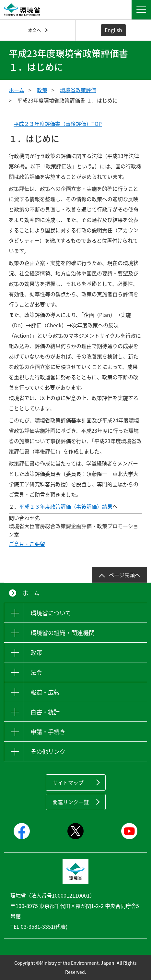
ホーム (17, 90)
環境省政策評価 (78, 90)
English (113, 30)
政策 (42, 90)
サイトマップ (68, 782)
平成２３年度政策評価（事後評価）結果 (66, 506)
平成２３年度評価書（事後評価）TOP (58, 124)
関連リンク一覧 (71, 802)
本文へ (35, 30)
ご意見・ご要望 (27, 544)
